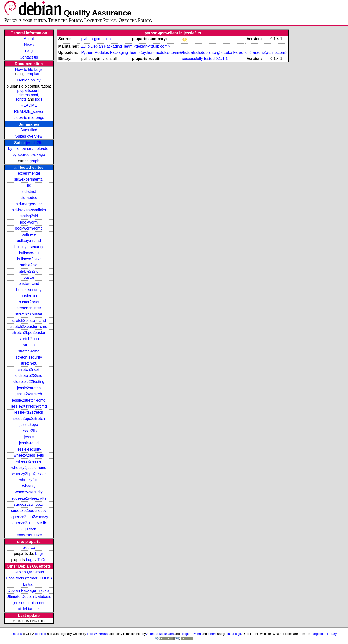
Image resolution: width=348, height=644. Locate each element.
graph (34, 161)
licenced (41, 634)
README (29, 105)
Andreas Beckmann (160, 634)
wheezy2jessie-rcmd (29, 468)
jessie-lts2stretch (29, 412)
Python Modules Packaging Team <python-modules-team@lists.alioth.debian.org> (151, 53)
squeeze (29, 529)
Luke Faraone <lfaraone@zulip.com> (256, 53)
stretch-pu (29, 363)
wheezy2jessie (29, 461)
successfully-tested (198, 59)
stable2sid (29, 265)
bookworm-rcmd (29, 228)
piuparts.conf (28, 91)
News (29, 45)
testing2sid (29, 216)
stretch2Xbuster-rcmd (29, 326)
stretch (29, 345)
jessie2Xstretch (29, 394)
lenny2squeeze (29, 535)
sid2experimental (29, 179)
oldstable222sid (29, 376)
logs (39, 99)
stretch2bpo (29, 339)
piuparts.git (233, 634)
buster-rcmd (29, 283)
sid (29, 185)
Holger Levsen (191, 634)
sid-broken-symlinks (29, 210)
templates (34, 74)
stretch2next (29, 370)
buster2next (29, 302)
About (29, 39)
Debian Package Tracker (29, 590)
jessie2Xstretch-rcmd (29, 406)
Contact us (29, 57)
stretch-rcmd (29, 351)
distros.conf (28, 95)
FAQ (29, 51)
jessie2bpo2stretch (29, 419)
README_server (29, 112)
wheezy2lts (29, 480)
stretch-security (29, 357)
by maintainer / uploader (29, 149)
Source (29, 547)
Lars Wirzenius (97, 634)
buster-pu (29, 296)
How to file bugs (29, 70)
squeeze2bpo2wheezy (29, 517)
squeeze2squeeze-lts (29, 523)
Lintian (29, 584)
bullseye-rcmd (29, 241)
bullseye (29, 234)
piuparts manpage (29, 118)
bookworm (29, 222)
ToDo (42, 560)
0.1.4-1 (222, 59)
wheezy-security (29, 492)
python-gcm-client (96, 39)
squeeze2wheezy (29, 504)
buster (29, 277)
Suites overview (29, 136)
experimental (29, 173)
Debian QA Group (29, 572)
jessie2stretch (29, 388)
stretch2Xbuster (29, 314)
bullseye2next (29, 259)
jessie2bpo (29, 425)
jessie (29, 437)
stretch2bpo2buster (29, 333)
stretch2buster (29, 308)
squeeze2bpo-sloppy (29, 510)
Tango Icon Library (324, 634)
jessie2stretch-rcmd (29, 400)
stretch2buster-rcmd (29, 320)
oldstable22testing (29, 382)
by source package (29, 155)
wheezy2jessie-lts (29, 455)
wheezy (29, 486)
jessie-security (29, 449)
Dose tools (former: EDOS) (29, 578)
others (212, 634)
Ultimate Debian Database (29, 596)
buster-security (29, 290)
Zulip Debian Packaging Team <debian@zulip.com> (125, 46)
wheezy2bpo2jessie (29, 474)
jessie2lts (35, 143)
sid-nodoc (29, 198)
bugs (39, 553)
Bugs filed (29, 130)
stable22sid (29, 271)
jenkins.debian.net (29, 603)
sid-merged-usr (29, 204)
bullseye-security (29, 247)
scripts (21, 99)
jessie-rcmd (29, 443)
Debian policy (29, 80)
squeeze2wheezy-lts (29, 498)
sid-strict (29, 192)
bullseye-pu (29, 253)
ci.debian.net (29, 609)
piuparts (16, 634)
